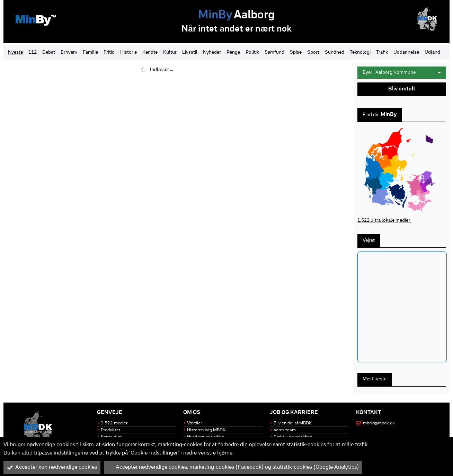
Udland (432, 52)
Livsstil (190, 52)
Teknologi (360, 52)
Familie (90, 52)
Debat (49, 52)
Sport (313, 52)
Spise (296, 52)
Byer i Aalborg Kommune (402, 73)
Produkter (110, 430)
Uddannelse (406, 52)
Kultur (170, 52)
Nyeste (15, 52)
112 (33, 52)
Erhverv (69, 52)
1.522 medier (114, 423)
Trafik (382, 52)
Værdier (194, 423)
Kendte (150, 52)
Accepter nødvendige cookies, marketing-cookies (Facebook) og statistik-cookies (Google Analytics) (233, 467)
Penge (233, 52)
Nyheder (212, 52)
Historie (128, 52)
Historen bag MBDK (206, 430)
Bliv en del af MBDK (293, 423)
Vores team (285, 430)
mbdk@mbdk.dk (379, 423)
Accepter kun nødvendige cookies (52, 467)
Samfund (274, 52)
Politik (252, 52)
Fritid (109, 52)
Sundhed (335, 52)
